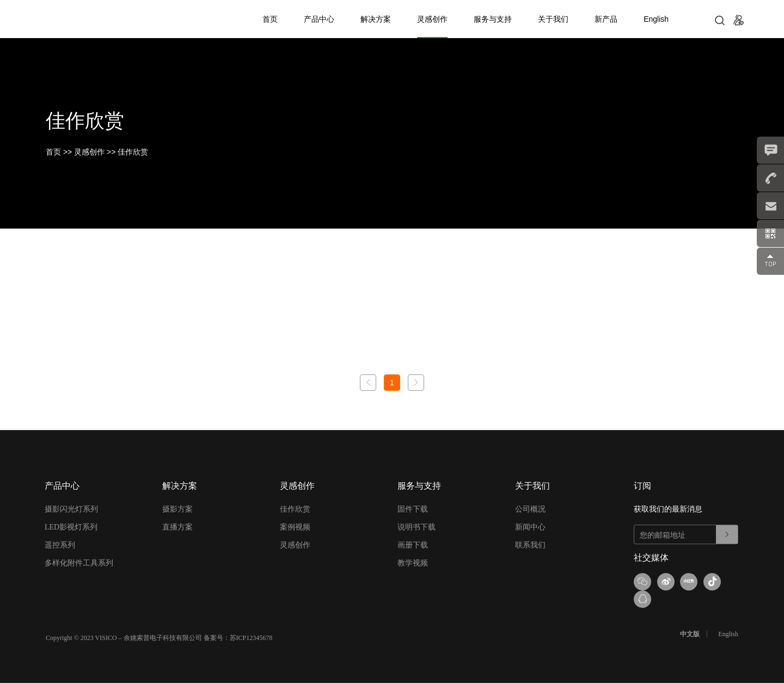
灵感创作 (432, 19)
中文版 (693, 617)
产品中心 (319, 19)
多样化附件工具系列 (79, 563)
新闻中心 (530, 527)
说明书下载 (416, 527)
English (656, 19)
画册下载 (413, 545)
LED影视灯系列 (71, 527)
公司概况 (530, 509)
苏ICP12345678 (251, 620)
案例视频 (295, 527)
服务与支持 (493, 19)
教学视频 (413, 563)
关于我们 (553, 19)
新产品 (606, 19)
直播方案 (177, 527)
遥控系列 (60, 545)
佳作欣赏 (133, 152)
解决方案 (376, 19)
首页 (270, 19)
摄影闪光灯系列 (71, 509)
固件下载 (413, 509)
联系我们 (530, 545)
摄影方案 (177, 509)
